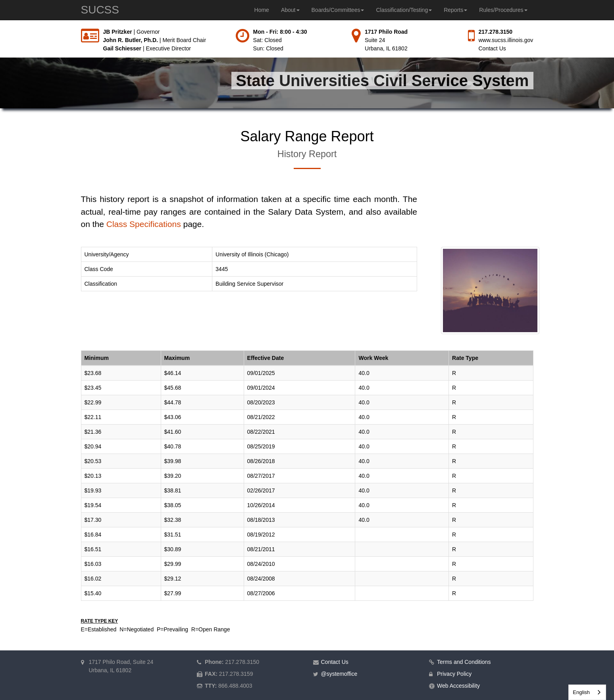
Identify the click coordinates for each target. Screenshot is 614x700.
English (581, 692)
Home (262, 10)
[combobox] (587, 692)
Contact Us (492, 48)
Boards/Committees (338, 10)
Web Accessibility (458, 686)
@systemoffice (339, 674)
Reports (455, 10)
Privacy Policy (454, 674)
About (290, 10)
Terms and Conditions (464, 662)
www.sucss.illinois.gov (506, 40)
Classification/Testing (404, 10)
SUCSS (100, 10)
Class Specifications (144, 224)
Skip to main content (0, 28)
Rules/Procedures (503, 10)
